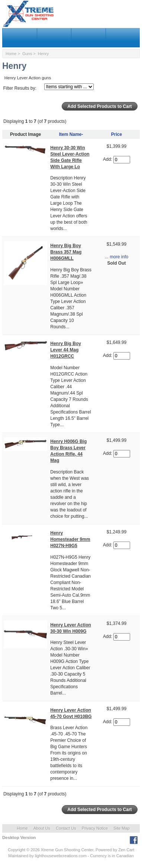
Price (117, 134)
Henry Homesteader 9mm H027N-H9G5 (70, 539)
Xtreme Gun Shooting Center (67, 850)
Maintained (18, 856)
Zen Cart (126, 850)
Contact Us (66, 828)
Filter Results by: (20, 88)
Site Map (121, 828)
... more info (117, 257)
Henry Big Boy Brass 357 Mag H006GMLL (66, 252)
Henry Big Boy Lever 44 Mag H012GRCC (66, 350)
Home (11, 54)
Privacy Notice (95, 828)
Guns (27, 54)
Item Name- (71, 134)
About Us (42, 828)
